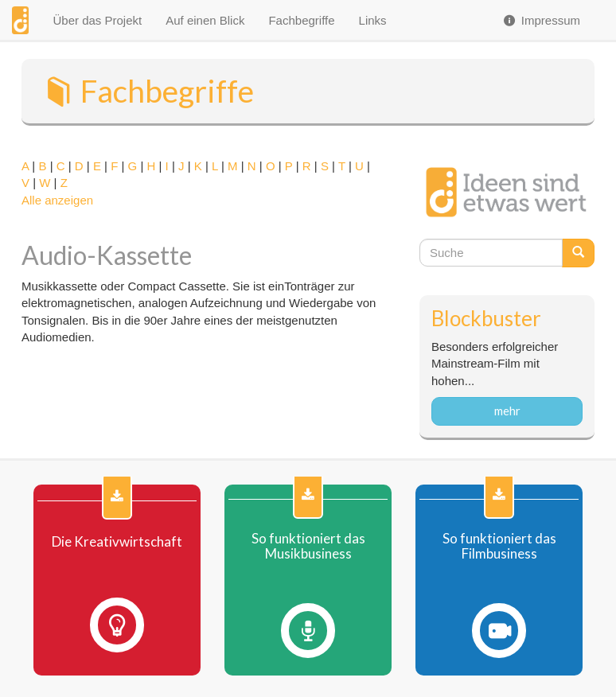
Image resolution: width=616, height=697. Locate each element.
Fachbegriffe (301, 20)
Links (373, 20)
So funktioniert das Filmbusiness (499, 546)
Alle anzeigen (57, 200)
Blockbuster (486, 318)
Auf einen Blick (205, 20)
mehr (507, 411)
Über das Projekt (97, 20)
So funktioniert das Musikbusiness (308, 546)
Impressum (541, 20)
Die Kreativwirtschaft (117, 542)
